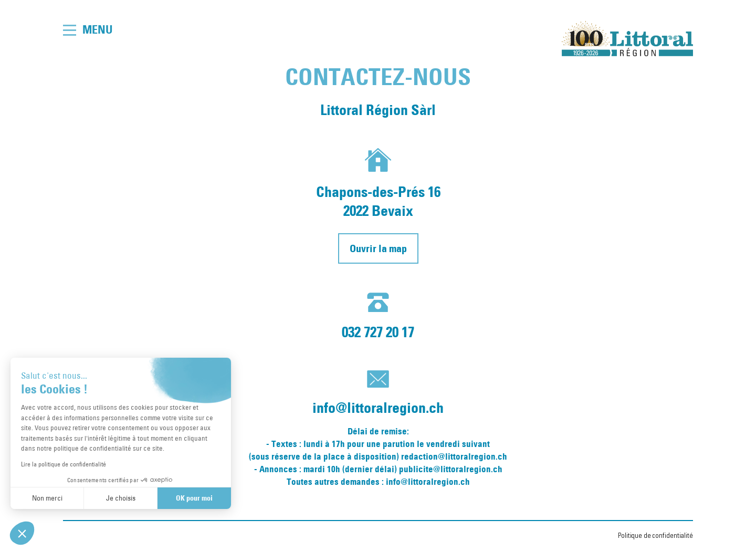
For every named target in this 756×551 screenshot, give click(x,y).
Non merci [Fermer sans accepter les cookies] (47, 498)
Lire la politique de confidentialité (64, 464)
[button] (22, 533)
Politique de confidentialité (655, 536)
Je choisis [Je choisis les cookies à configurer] (121, 498)
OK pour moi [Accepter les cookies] (194, 498)
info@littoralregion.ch (378, 408)
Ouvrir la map (378, 248)
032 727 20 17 (378, 332)
